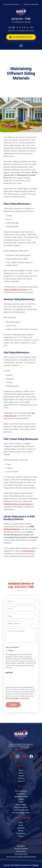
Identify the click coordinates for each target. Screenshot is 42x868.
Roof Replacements (21, 797)
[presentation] (23, 679)
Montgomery (21, 833)
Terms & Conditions (21, 849)
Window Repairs (21, 805)
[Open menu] (21, 45)
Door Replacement (21, 807)
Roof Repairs (21, 794)
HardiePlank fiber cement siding (17, 504)
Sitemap (36, 865)
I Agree (9, 650)
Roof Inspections (21, 791)
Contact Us (21, 781)
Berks (21, 823)
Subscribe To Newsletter (31, 4)
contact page (28, 551)
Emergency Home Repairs (21, 813)
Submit (13, 705)
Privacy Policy (25, 698)
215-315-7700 (24, 587)
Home (21, 770)
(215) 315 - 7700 (21, 19)
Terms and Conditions (12, 698)
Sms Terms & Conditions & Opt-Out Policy (21, 857)
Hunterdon (21, 828)
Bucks (21, 825)
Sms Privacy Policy (21, 854)
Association (21, 846)
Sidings (21, 799)
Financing (21, 778)
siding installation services (15, 290)
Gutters (21, 802)
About (21, 773)
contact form (22, 750)
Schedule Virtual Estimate (11, 4)
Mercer (21, 831)
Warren (21, 836)
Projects (21, 776)
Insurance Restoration (21, 810)
